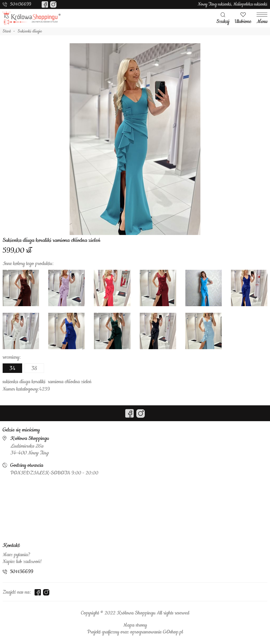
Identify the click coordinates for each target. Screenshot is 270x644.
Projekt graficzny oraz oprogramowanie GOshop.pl (135, 632)
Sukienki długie (30, 31)
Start (7, 31)
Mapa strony (135, 625)
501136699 (21, 4)
